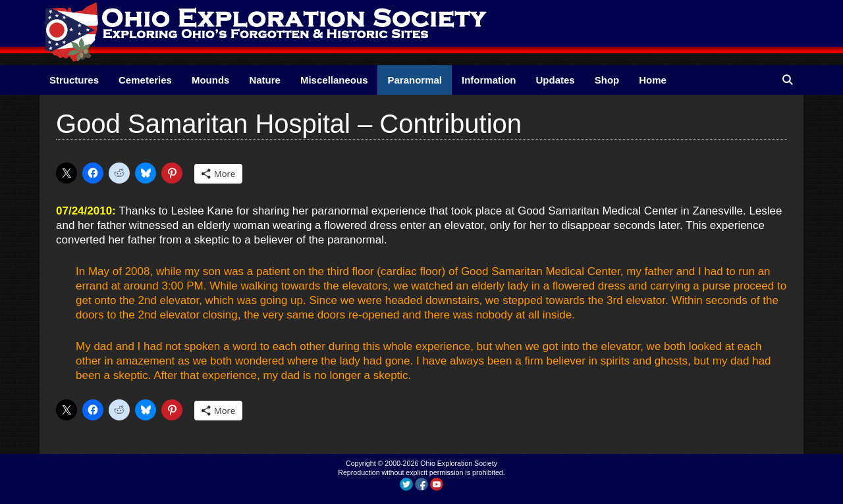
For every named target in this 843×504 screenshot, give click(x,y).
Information (489, 80)
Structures (74, 80)
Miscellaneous (334, 80)
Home (653, 80)
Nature (265, 80)
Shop (607, 80)
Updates (556, 80)
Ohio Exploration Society (459, 463)
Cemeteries (145, 80)
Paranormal (415, 80)
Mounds (211, 80)
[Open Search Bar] (787, 80)
